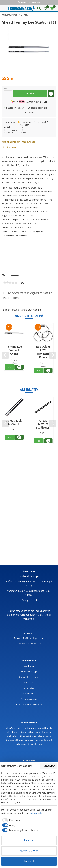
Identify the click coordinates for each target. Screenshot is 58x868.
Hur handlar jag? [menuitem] (29, 672)
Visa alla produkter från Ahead (19, 142)
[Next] (53, 355)
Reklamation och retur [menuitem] (29, 677)
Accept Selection (29, 851)
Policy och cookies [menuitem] (29, 699)
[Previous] (5, 355)
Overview (48, 766)
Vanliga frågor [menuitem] (29, 688)
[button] (4, 8)
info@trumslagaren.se (33, 638)
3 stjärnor (10, 283)
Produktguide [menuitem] (29, 694)
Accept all (29, 861)
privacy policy (37, 813)
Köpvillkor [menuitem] (29, 683)
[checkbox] (11, 820)
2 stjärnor (7, 283)
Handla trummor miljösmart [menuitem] (29, 704)
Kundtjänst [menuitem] (29, 666)
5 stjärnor (16, 283)
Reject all (29, 840)
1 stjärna (5, 283)
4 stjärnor (13, 283)
